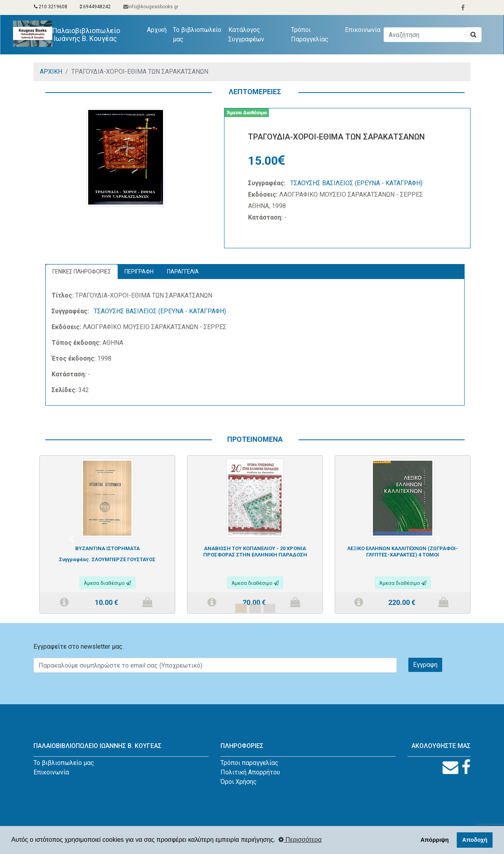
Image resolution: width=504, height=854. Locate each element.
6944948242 (95, 7)
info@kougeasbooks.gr (151, 7)
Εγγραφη (425, 665)
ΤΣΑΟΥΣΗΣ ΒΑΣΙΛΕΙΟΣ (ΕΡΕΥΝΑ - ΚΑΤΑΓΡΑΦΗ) (356, 183)
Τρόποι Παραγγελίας (310, 34)
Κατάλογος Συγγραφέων (246, 34)
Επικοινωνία (363, 30)
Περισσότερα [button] (300, 840)
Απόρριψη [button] (435, 840)
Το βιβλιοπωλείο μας (197, 34)
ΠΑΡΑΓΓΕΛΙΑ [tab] (183, 272)
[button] (72, 539)
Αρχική (158, 29)
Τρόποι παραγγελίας (249, 763)
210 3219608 (51, 7)
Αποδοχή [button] (475, 840)
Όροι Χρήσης (239, 782)
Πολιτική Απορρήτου (250, 772)
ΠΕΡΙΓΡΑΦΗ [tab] (139, 272)
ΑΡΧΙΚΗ (51, 72)
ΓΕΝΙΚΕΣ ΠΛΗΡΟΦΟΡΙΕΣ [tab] (82, 272)
